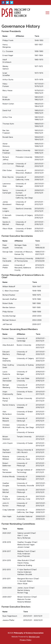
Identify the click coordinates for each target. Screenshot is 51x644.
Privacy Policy (26, 640)
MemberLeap (34, 637)
